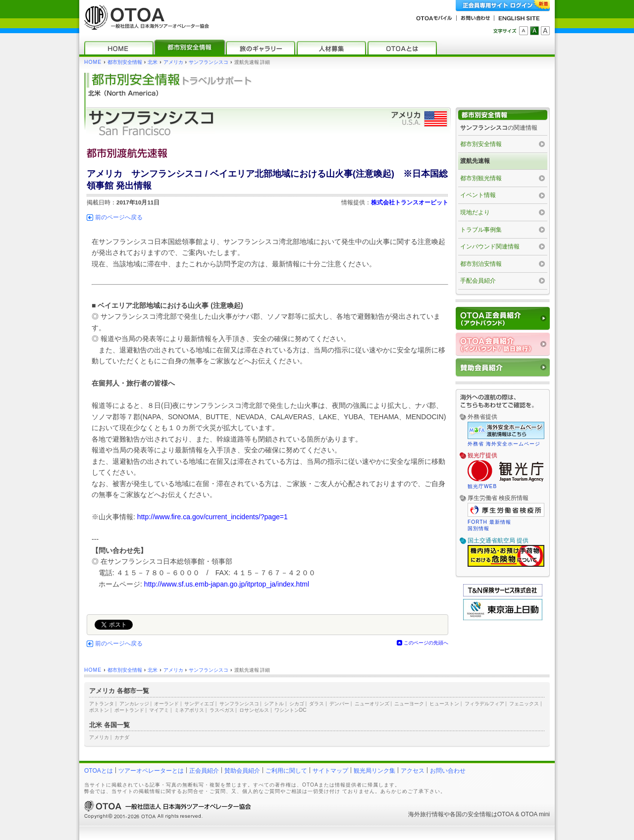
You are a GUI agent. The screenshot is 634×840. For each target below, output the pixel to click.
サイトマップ (330, 771)
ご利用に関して (286, 771)
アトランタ (102, 704)
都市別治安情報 (481, 264)
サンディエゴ (199, 704)
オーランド (166, 704)
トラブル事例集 (481, 230)
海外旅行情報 (426, 814)
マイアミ (159, 710)
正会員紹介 (204, 771)
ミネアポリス (189, 710)
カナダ (122, 737)
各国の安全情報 (471, 814)
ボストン (99, 710)
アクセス (413, 771)
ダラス (317, 704)
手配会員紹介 (478, 281)
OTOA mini (535, 814)
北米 (153, 62)
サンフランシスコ (209, 62)
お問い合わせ (448, 771)
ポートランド (129, 710)
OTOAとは (99, 771)
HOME (93, 62)
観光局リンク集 (374, 771)
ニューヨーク (409, 704)
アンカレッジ (134, 704)
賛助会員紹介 (242, 771)
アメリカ (173, 62)
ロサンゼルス (254, 710)
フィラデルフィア (484, 704)
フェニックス (524, 704)
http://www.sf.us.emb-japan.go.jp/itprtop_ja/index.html (227, 584)
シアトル (274, 704)
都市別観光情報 (481, 178)
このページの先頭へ (426, 643)
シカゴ (297, 704)
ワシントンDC (291, 710)
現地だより (475, 212)
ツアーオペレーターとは (151, 771)
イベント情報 (478, 195)
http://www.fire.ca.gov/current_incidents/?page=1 (212, 517)
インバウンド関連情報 (490, 247)
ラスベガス (222, 710)
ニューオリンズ (372, 704)
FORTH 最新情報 (489, 522)
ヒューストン (444, 704)
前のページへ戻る (119, 217)
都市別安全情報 (125, 62)
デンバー (339, 704)
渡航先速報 (475, 161)
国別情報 (478, 528)
